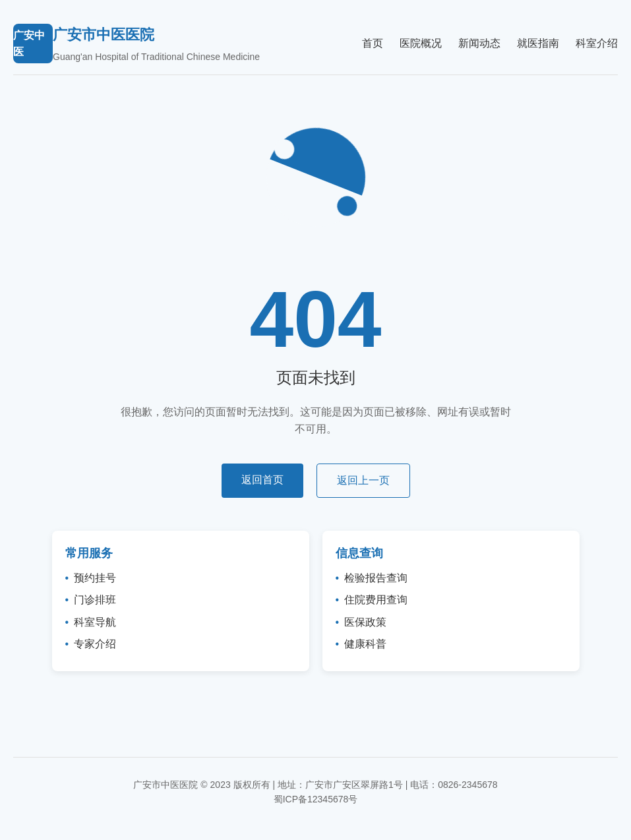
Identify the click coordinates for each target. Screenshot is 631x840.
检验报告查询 (376, 578)
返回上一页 (363, 480)
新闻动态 (479, 43)
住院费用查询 (376, 600)
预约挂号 (95, 578)
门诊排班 (95, 600)
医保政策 (365, 622)
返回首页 (262, 480)
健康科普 (365, 644)
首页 (373, 43)
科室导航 (95, 622)
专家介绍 (95, 644)
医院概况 (421, 43)
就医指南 (538, 43)
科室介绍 (597, 43)
